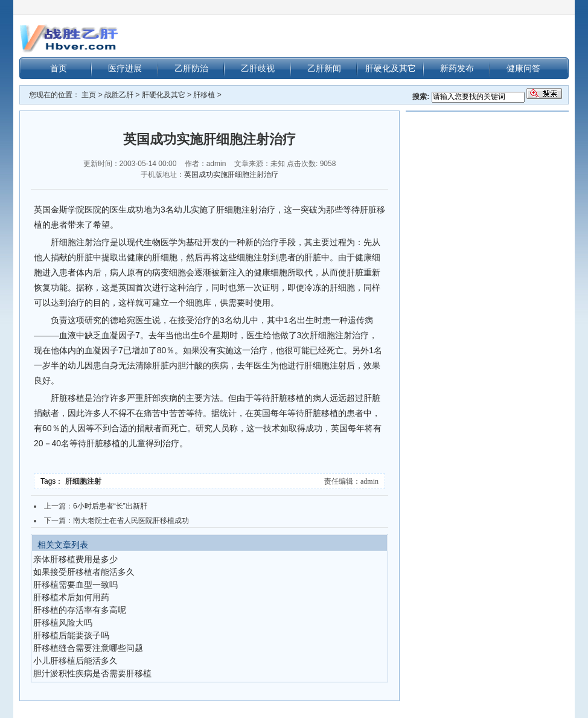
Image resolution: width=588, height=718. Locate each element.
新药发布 (457, 68)
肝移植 (204, 95)
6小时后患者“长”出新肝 (110, 506)
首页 (59, 68)
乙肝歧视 (258, 68)
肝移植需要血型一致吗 (75, 585)
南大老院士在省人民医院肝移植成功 (131, 521)
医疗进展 (125, 68)
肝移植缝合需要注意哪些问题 (88, 648)
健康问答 (523, 68)
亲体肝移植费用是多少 (75, 559)
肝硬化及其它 (391, 68)
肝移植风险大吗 (63, 623)
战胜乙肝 (119, 95)
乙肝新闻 (324, 68)
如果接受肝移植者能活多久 (84, 572)
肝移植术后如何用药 (71, 597)
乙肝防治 (191, 68)
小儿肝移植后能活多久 (75, 661)
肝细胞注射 (84, 481)
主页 (89, 95)
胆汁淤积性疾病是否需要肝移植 (92, 673)
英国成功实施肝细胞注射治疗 (231, 175)
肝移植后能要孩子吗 (71, 635)
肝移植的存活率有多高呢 (80, 610)
